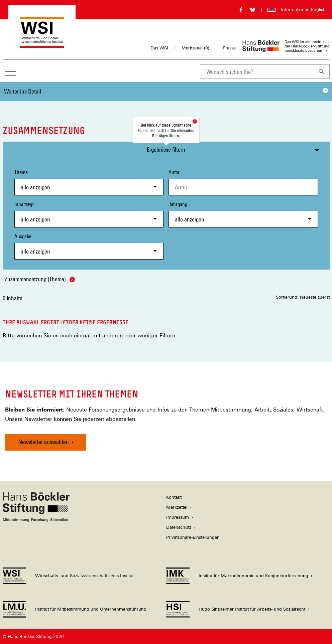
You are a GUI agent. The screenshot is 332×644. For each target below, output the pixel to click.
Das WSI (159, 48)
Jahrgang (243, 214)
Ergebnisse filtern (166, 149)
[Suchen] (322, 72)
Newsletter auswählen (44, 442)
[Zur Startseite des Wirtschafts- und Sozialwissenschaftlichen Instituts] (42, 45)
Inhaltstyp (89, 214)
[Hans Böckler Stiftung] (36, 520)
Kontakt (174, 497)
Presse (229, 48)
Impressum (178, 517)
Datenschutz (179, 527)
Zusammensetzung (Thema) (40, 279)
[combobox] (257, 72)
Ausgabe (89, 246)
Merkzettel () (195, 48)
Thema (89, 182)
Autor (174, 172)
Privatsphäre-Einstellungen (193, 537)
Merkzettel (177, 507)
